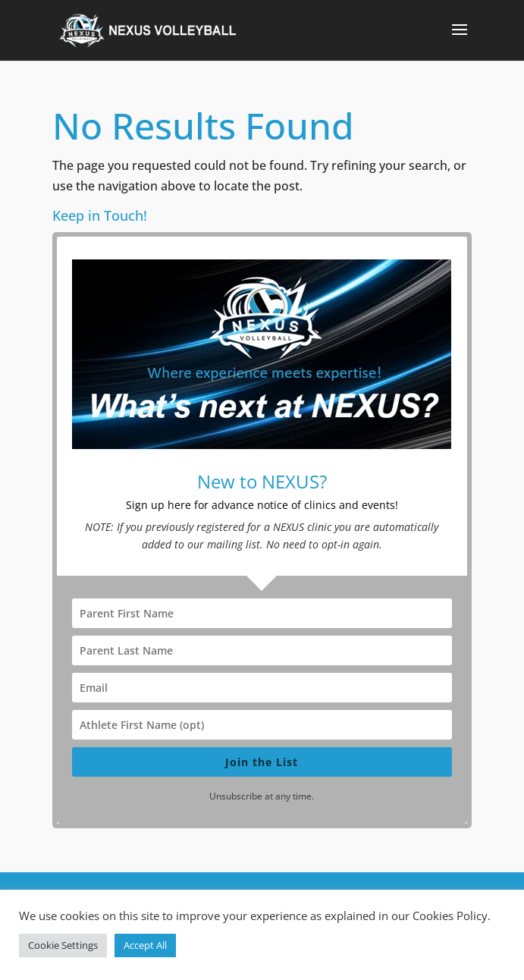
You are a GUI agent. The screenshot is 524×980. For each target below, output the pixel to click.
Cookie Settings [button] (63, 945)
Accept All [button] (145, 945)
